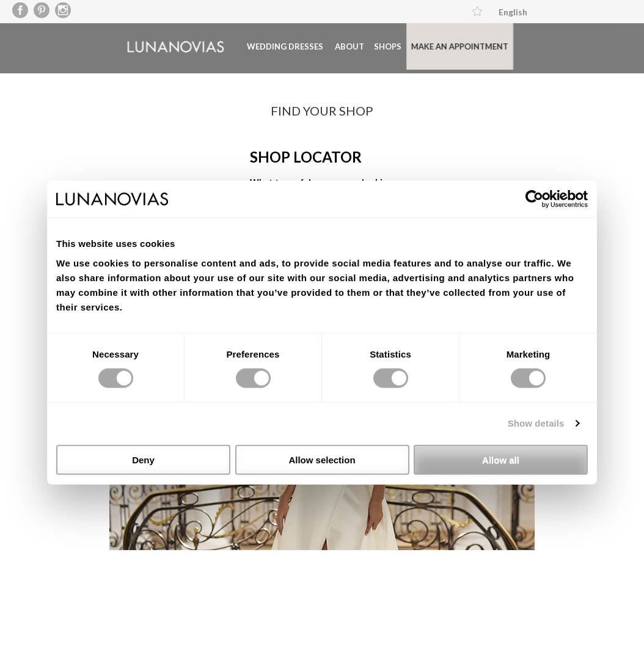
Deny (143, 459)
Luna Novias (157, 46)
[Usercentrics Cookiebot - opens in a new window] (534, 199)
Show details (536, 423)
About (331, 45)
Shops (369, 45)
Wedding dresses (267, 45)
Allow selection (322, 459)
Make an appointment (441, 45)
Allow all (501, 459)
